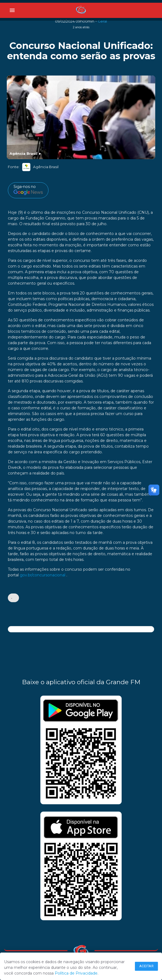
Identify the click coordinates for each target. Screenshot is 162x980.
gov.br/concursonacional (43, 575)
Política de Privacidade (76, 973)
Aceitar (147, 966)
